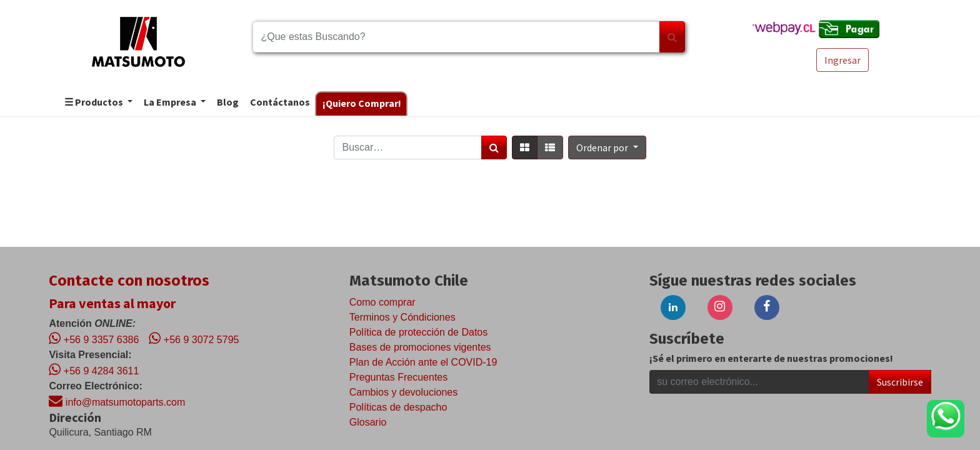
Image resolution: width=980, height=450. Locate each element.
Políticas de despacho (398, 407)
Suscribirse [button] (900, 382)
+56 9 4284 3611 (94, 369)
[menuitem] (227, 103)
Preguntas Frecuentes (398, 377)
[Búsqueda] (672, 37)
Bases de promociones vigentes (420, 347)
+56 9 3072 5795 (194, 338)
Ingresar (842, 60)
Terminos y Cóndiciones (402, 317)
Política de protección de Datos (418, 332)
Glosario (368, 422)
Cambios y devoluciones (403, 392)
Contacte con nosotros (129, 281)
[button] (607, 147)
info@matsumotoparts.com (117, 401)
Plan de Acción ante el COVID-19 (423, 362)
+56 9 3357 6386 (94, 338)
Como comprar (382, 302)
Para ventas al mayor (112, 303)
